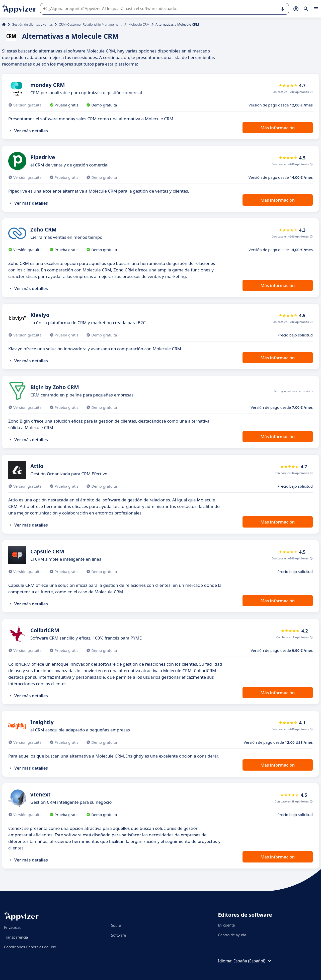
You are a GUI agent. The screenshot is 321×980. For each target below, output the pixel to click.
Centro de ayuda (232, 935)
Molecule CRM (139, 24)
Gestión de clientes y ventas (32, 24)
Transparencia (16, 937)
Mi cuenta (226, 925)
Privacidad (13, 927)
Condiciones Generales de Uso (30, 947)
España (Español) (253, 961)
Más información (278, 128)
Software (119, 935)
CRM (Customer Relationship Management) (91, 24)
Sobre (116, 925)
